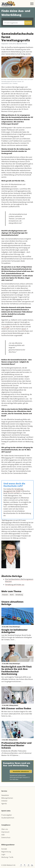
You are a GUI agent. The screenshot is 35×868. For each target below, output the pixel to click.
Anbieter (4, 801)
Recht (12, 595)
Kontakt (4, 849)
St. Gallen (6, 327)
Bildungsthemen (7, 798)
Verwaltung (19, 595)
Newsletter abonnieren (21, 771)
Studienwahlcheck (8, 818)
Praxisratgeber (7, 815)
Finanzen (5, 595)
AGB (3, 835)
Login (3, 854)
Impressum (5, 832)
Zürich (24, 329)
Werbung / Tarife (7, 857)
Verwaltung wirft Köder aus (15, 585)
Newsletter (5, 795)
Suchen (28, 23)
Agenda (4, 804)
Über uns (5, 829)
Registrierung (6, 852)
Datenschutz (6, 837)
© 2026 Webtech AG (8, 865)
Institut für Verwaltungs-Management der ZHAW (14, 490)
